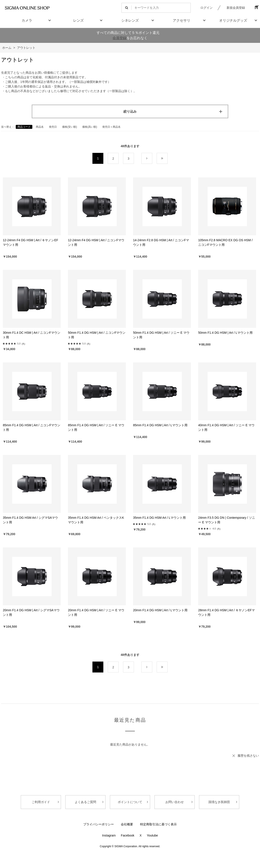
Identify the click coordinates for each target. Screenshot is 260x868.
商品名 (40, 127)
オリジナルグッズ (233, 20)
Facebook (127, 835)
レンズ (78, 20)
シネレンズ (130, 20)
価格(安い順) (69, 127)
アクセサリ (182, 20)
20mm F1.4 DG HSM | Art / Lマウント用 (160, 610)
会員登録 (120, 38)
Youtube (152, 835)
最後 (167, 159)
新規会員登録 (236, 8)
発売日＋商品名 (111, 127)
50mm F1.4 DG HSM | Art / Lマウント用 (225, 333)
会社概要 (127, 824)
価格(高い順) (90, 127)
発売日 (53, 127)
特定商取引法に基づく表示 (158, 824)
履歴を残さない (248, 756)
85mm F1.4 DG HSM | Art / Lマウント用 (160, 425)
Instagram (109, 835)
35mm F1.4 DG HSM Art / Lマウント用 (159, 518)
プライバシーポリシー (99, 824)
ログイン (206, 8)
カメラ (27, 20)
